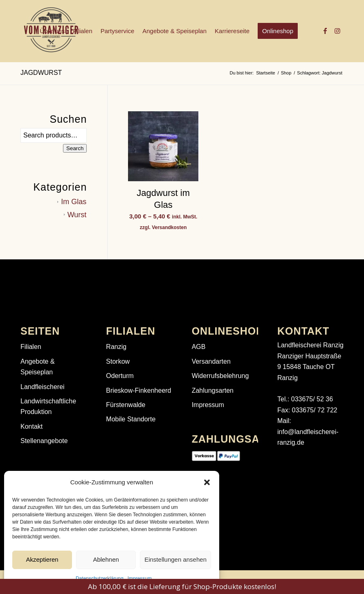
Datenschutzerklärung (100, 578)
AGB (199, 347)
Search (75, 148)
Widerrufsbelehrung (220, 376)
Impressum (140, 578)
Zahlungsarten (213, 390)
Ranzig (116, 347)
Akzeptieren (42, 559)
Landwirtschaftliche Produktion (48, 406)
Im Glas (74, 202)
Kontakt (31, 426)
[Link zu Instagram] (337, 31)
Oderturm (120, 376)
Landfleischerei (43, 387)
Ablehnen (106, 559)
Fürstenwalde (126, 405)
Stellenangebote (44, 441)
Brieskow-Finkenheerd (138, 390)
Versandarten (211, 361)
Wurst (77, 215)
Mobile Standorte (131, 419)
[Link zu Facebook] (325, 31)
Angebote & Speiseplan (38, 367)
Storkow (118, 361)
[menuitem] (52, 31)
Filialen (31, 347)
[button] (207, 482)
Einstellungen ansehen (175, 559)
